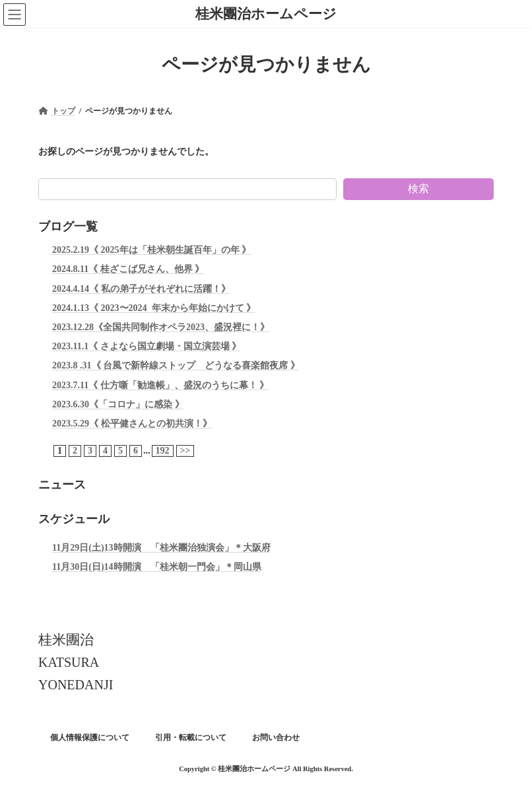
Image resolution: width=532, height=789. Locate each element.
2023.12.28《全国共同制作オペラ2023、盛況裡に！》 (161, 327)
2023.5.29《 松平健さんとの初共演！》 (132, 424)
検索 (418, 189)
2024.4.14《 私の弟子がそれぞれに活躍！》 (141, 288)
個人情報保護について (90, 738)
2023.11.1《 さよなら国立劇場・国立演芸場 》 (147, 346)
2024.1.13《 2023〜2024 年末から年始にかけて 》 (154, 308)
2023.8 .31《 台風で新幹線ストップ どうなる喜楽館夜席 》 (176, 365)
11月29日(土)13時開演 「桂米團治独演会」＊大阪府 (161, 548)
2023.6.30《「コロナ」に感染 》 (118, 404)
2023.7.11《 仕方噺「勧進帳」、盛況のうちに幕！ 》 (160, 385)
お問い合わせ (276, 738)
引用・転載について (191, 738)
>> (185, 451)
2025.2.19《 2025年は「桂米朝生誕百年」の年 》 (151, 250)
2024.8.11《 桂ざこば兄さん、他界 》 (128, 269)
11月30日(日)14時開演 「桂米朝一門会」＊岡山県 (157, 567)
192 (163, 451)
